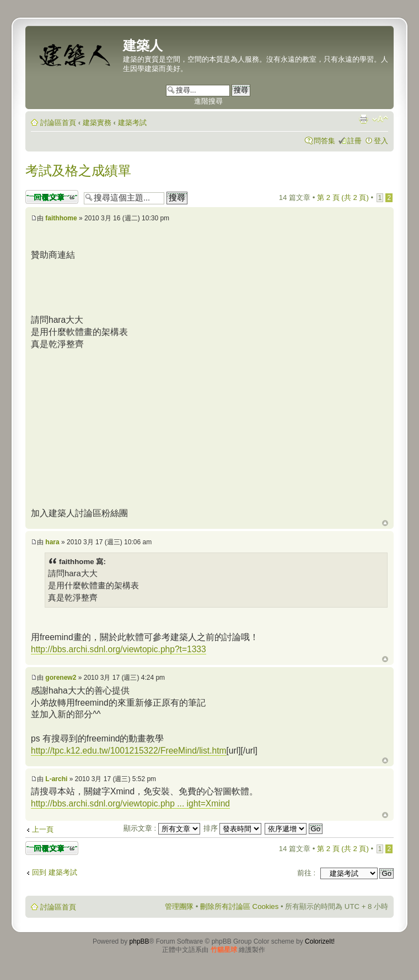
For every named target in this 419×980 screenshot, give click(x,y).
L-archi (56, 779)
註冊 (354, 141)
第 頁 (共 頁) (343, 197)
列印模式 (363, 119)
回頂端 (385, 523)
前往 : (306, 873)
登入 (381, 141)
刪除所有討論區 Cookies (239, 906)
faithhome (61, 218)
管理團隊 (179, 906)
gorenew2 (61, 678)
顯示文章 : (162, 828)
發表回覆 (52, 197)
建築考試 (132, 123)
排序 (233, 828)
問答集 (324, 141)
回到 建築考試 (55, 872)
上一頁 (43, 829)
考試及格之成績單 (78, 170)
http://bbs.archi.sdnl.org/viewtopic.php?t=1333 (119, 649)
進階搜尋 (208, 101)
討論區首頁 (58, 123)
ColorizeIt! (320, 941)
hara (52, 542)
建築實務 (97, 123)
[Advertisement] (123, 427)
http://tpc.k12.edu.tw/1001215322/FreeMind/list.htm (129, 751)
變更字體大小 (380, 119)
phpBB (139, 941)
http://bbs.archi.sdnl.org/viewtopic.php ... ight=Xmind (130, 803)
